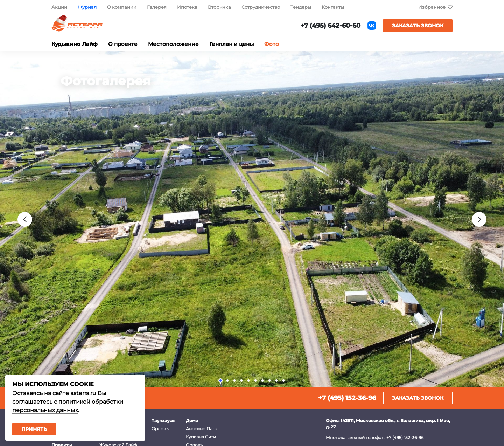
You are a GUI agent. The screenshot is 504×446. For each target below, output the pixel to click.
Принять (34, 429)
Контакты (333, 7)
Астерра (77, 26)
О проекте (123, 44)
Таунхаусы (163, 421)
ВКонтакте (372, 26)
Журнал (87, 7)
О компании (122, 7)
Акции (59, 7)
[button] (220, 380)
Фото (272, 44)
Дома (192, 421)
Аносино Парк (202, 429)
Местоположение (173, 44)
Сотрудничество (261, 7)
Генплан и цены (232, 44)
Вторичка (219, 7)
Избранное (432, 7)
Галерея (157, 7)
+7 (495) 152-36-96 (347, 398)
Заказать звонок (418, 26)
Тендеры (301, 7)
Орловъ (160, 429)
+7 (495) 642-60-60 (330, 26)
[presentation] (25, 219)
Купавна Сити (201, 437)
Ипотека (187, 7)
